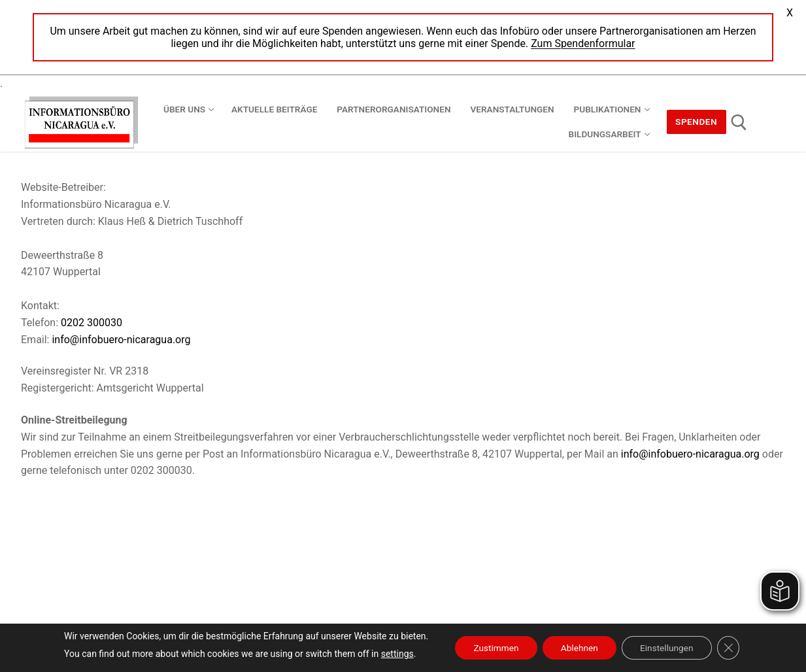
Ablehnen (579, 648)
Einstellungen (669, 648)
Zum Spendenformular (583, 43)
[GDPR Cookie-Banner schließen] (733, 648)
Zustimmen (492, 648)
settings (392, 654)
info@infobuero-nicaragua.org (121, 340)
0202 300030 (92, 323)
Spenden (696, 122)
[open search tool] (739, 123)
